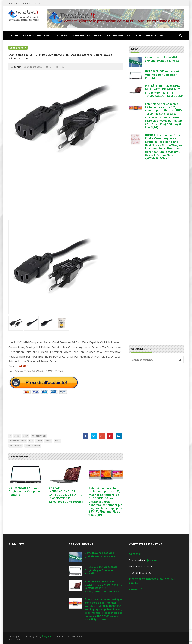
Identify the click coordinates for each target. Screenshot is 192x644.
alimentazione (18, 441)
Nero (58, 441)
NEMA (48, 441)
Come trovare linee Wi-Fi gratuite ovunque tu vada (162, 59)
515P (26, 436)
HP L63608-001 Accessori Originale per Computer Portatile (25, 492)
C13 (31, 441)
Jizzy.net (153, 560)
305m (17, 436)
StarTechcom (33, 446)
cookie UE (135, 589)
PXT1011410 (16, 446)
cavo (39, 441)
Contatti (135, 554)
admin (18, 67)
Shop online (17, 48)
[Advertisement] (66, 194)
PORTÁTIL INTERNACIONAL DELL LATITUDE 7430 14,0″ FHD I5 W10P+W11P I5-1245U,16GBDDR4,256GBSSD (66, 497)
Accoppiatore (39, 436)
